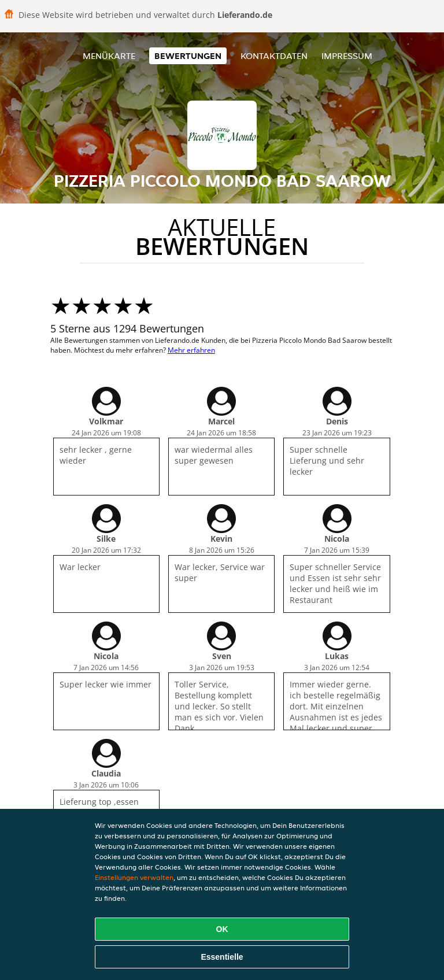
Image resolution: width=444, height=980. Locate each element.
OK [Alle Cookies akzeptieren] (222, 929)
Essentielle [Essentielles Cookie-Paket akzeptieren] (222, 957)
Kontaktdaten (274, 56)
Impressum (347, 56)
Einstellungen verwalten (134, 877)
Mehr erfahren (191, 350)
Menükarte (109, 56)
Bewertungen (188, 56)
